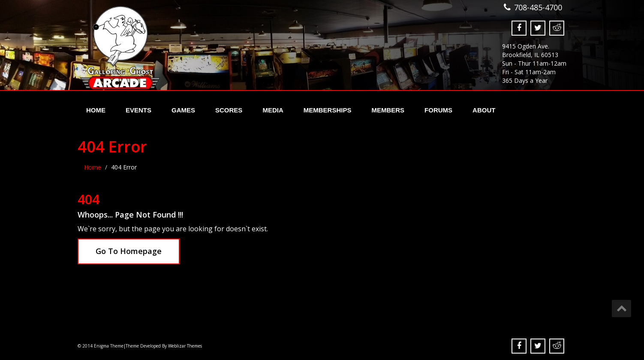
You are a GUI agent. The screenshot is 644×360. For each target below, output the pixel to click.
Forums (438, 110)
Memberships (328, 110)
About (484, 110)
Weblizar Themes (185, 346)
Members (388, 110)
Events (138, 110)
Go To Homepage (129, 251)
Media (273, 110)
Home (96, 110)
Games (183, 110)
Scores (229, 110)
